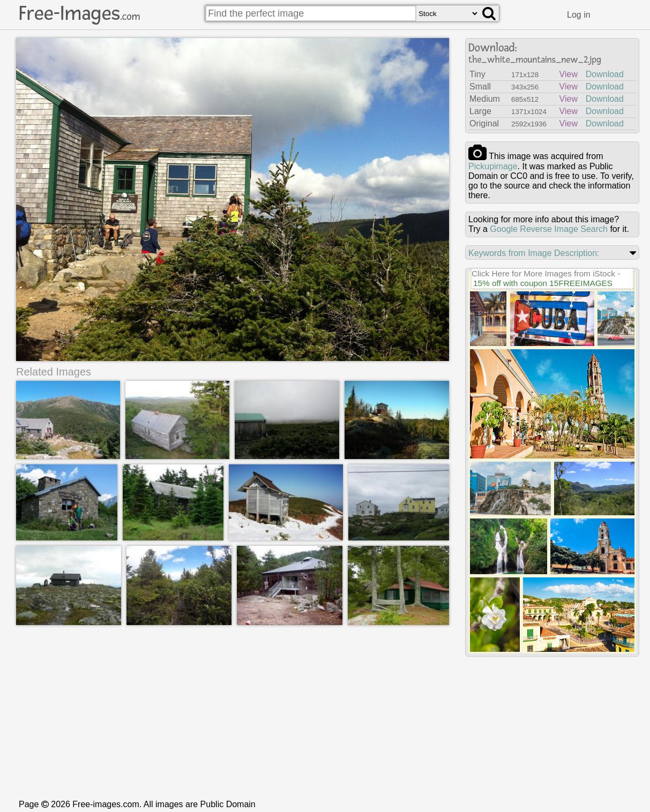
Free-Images (79, 13)
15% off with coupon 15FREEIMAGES (543, 283)
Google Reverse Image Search (549, 229)
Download (605, 74)
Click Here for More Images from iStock (543, 273)
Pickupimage (493, 166)
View (569, 74)
